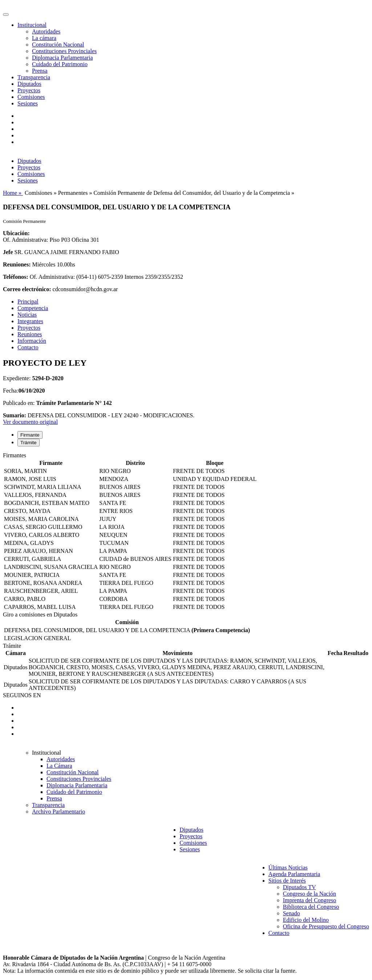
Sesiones (28, 103)
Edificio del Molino (306, 920)
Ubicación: (16, 233)
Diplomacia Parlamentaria (62, 58)
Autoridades (46, 31)
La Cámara (59, 766)
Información (32, 341)
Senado (292, 913)
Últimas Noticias (288, 867)
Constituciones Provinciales (64, 51)
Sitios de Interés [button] (287, 881)
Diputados (29, 84)
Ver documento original (30, 422)
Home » (13, 193)
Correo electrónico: (27, 289)
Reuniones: (17, 264)
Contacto (28, 347)
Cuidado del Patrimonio (60, 64)
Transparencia (34, 77)
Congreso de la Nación (310, 894)
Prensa (40, 71)
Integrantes (30, 321)
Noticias (27, 315)
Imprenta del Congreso (310, 900)
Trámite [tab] (29, 443)
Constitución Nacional (58, 45)
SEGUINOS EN (22, 695)
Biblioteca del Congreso (311, 907)
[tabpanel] (186, 532)
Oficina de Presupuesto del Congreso (326, 926)
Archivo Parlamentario (58, 812)
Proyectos (29, 90)
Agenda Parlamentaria (294, 874)
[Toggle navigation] (6, 15)
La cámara (44, 38)
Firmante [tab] (30, 435)
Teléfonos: (16, 277)
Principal (28, 302)
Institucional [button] (32, 25)
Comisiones (31, 97)
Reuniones (30, 334)
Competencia (33, 308)
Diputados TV (300, 887)
